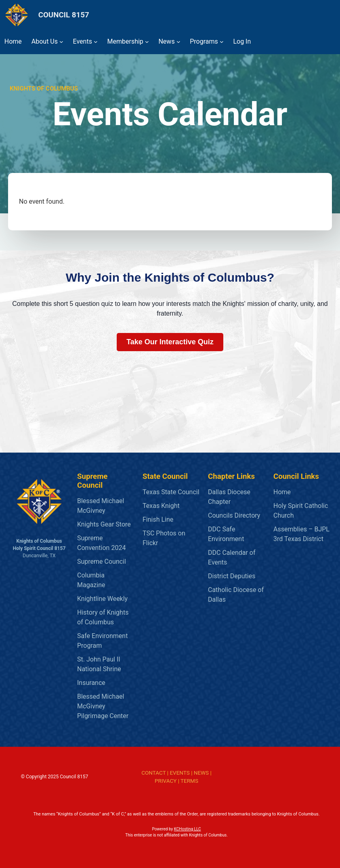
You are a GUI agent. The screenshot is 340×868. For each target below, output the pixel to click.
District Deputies (232, 576)
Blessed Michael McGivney (101, 506)
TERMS (189, 781)
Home (282, 492)
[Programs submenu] (222, 42)
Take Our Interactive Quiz (170, 342)
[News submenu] (178, 42)
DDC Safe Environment (226, 534)
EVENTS (179, 773)
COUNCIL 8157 (64, 15)
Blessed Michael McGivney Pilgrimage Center (103, 706)
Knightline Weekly (102, 599)
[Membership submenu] (147, 42)
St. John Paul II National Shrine (99, 664)
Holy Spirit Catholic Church (301, 511)
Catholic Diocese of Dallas (236, 595)
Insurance (91, 683)
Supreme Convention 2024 (101, 543)
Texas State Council (171, 492)
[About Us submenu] (61, 42)
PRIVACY (166, 781)
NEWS (201, 773)
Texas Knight (161, 506)
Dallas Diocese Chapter (229, 497)
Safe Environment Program (102, 641)
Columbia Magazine (91, 580)
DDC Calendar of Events (232, 557)
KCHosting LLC (188, 829)
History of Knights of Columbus (103, 617)
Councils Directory (234, 515)
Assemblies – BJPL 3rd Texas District (301, 534)
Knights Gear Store (104, 524)
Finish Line (158, 519)
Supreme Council (102, 561)
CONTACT (153, 773)
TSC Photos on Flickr (164, 538)
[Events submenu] (96, 42)
